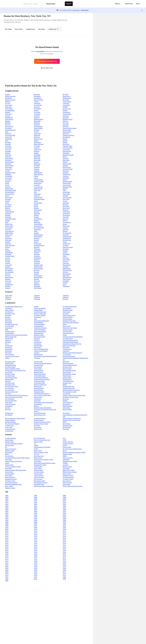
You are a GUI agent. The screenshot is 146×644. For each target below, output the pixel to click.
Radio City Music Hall (40, 314)
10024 (36, 508)
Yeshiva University (68, 458)
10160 (64, 550)
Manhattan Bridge (39, 333)
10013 (7, 503)
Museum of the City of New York (72, 420)
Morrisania (66, 158)
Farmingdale (66, 460)
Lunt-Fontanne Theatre (11, 378)
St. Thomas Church (68, 339)
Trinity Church (67, 326)
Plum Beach (8, 128)
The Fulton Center (10, 383)
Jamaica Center (9, 226)
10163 (36, 552)
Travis (64, 285)
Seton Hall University (68, 477)
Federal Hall (66, 351)
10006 (64, 497)
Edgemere (8, 215)
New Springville (9, 272)
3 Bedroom (66, 296)
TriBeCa (7, 358)
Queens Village (38, 237)
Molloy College (38, 458)
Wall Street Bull (38, 346)
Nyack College (9, 472)
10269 (7, 572)
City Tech (36, 454)
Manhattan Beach (38, 119)
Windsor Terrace (38, 139)
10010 (7, 501)
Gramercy (8, 182)
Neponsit (36, 233)
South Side (8, 134)
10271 (64, 572)
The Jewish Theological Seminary (14, 444)
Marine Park (37, 121)
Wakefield (37, 171)
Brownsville (66, 100)
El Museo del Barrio (10, 422)
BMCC (7, 454)
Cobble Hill (66, 103)
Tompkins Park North (68, 135)
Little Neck (66, 229)
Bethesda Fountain (39, 335)
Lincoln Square (67, 185)
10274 (64, 574)
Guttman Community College (13, 467)
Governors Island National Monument (73, 337)
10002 (36, 495)
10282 (36, 579)
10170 (64, 556)
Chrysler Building (67, 319)
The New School (9, 445)
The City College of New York (42, 440)
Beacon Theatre (67, 372)
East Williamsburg (10, 111)
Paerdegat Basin (38, 126)
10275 (7, 575)
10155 (7, 549)
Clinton (36, 178)
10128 (7, 542)
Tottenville (37, 285)
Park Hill (36, 274)
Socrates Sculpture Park (11, 392)
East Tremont (66, 150)
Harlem (7, 183)
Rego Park (37, 238)
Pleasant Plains (67, 274)
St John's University (68, 442)
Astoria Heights (38, 203)
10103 (7, 527)
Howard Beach (67, 222)
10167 (64, 554)
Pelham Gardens (67, 164)
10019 (64, 504)
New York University (39, 438)
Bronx (7, 141)
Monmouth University (11, 479)
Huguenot (8, 267)
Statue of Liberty (10, 310)
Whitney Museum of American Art (72, 418)
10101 (36, 526)
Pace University (9, 456)
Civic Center (8, 178)
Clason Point (8, 148)
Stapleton (36, 283)
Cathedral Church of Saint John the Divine (16, 335)
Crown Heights (38, 105)
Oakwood (36, 272)
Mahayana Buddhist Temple (12, 369)
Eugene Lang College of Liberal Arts (44, 486)
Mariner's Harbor (38, 269)
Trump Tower (37, 347)
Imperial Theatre (67, 378)
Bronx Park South (39, 144)
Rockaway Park (67, 240)
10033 (36, 513)
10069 (36, 522)
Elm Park (8, 260)
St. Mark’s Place (9, 426)
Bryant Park (66, 399)
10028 (64, 510)
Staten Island (37, 251)
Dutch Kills (37, 213)
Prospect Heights (38, 128)
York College (37, 461)
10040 (64, 517)
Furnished (65, 299)
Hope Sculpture (38, 367)
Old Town (8, 274)
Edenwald (36, 151)
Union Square (9, 198)
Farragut (36, 111)
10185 (7, 563)
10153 (36, 547)
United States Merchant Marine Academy (45, 463)
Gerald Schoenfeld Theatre (41, 378)
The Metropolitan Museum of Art (14, 307)
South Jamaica (67, 244)
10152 (7, 547)
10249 (36, 566)
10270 (36, 572)
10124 (7, 540)
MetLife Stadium (67, 410)
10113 (35, 533)
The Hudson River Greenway (42, 394)
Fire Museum (37, 344)
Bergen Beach (66, 96)
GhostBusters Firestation (40, 328)
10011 (35, 501)
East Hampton (9, 406)
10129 (36, 542)
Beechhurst (8, 206)
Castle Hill (8, 146)
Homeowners (129, 4)
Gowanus (8, 116)
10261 (7, 570)
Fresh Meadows (38, 219)
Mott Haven (8, 160)
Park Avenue (66, 347)
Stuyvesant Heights (10, 135)
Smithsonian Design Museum (70, 342)
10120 (64, 536)
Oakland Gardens (38, 235)
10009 (64, 499)
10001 (7, 495)
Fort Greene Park (10, 390)
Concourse (37, 148)
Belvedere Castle (67, 367)
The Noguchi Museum (40, 413)
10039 (36, 517)
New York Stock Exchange (12, 356)
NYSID (36, 449)
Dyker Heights (9, 109)
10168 (7, 556)
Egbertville (66, 258)
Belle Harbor (66, 206)
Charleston (37, 256)
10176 (64, 559)
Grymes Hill (8, 265)
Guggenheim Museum (40, 418)
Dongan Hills (37, 258)
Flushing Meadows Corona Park (71, 390)
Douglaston (8, 213)
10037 (64, 515)
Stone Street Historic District (70, 340)
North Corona (9, 235)
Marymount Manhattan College (13, 484)
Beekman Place (67, 174)
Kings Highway (9, 119)
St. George (8, 283)
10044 (64, 519)
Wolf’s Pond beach (68, 402)
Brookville (66, 210)
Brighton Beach (67, 98)
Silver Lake (37, 281)
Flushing (36, 217)
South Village (66, 192)
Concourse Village (68, 148)
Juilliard (36, 445)
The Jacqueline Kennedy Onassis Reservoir (16, 395)
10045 (7, 520)
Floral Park (8, 217)
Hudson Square (67, 183)
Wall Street (8, 199)
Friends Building (10, 333)
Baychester (8, 142)
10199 (36, 563)
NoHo (64, 190)
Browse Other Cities (47, 68)
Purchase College (38, 470)
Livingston (66, 267)
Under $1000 (9, 296)
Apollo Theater (38, 369)
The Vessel (8, 319)
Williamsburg (9, 139)
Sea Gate (36, 132)
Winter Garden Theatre (40, 374)
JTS (35, 444)
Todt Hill (65, 283)
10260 (64, 568)
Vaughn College (38, 467)
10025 (64, 508)
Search (69, 4)
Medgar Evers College (69, 470)
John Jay (65, 445)
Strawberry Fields (10, 331)
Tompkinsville (9, 285)
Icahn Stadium (67, 408)
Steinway (8, 247)
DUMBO (65, 107)
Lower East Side (38, 187)
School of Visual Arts (11, 449)
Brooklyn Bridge (38, 310)
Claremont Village (68, 146)
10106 (7, 529)
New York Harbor (10, 399)
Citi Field (8, 408)
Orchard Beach (38, 404)
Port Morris (37, 166)
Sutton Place (37, 194)
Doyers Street (37, 427)
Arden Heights (9, 253)
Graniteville (37, 261)
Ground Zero (9, 347)
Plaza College (9, 476)
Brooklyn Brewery (68, 406)
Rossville (36, 279)
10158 (7, 550)
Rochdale (36, 240)
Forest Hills (66, 217)
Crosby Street (9, 427)
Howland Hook (67, 265)
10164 (64, 552)
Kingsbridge (37, 155)
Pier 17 (7, 344)
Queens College (67, 447)
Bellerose (8, 208)
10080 (7, 524)
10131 (7, 543)
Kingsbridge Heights (68, 155)
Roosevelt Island (9, 192)
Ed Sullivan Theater (10, 367)
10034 (64, 513)
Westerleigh (37, 286)
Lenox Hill (37, 185)
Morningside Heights (11, 190)
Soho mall (8, 381)
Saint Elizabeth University (41, 483)
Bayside (36, 205)
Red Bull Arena (9, 413)
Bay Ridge (66, 95)
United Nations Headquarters (41, 321)
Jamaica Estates (38, 226)
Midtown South (38, 189)
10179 (64, 561)
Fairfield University (39, 477)
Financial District (38, 180)
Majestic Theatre (67, 369)
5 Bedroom (37, 297)
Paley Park (8, 394)
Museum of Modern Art (40, 385)
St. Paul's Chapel (10, 326)
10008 (36, 499)
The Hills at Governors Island (70, 397)
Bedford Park (37, 142)
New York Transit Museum (12, 424)
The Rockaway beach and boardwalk (44, 402)
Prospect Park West (10, 429)
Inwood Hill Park (38, 390)
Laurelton (65, 228)
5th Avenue (37, 426)
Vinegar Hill (8, 137)
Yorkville (8, 201)
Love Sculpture (67, 355)
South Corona (37, 244)
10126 (64, 540)
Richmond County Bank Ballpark (43, 408)
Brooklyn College (10, 451)
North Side (37, 125)
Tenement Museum (10, 420)
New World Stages (10, 376)
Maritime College (67, 454)
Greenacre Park (38, 397)
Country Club (37, 150)
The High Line (9, 312)
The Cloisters (66, 413)
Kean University (67, 481)
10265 (36, 570)
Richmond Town (38, 277)
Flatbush (65, 111)
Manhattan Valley (67, 187)
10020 (7, 506)
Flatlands (7, 112)
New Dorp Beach (67, 270)
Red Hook (37, 130)
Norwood (36, 162)
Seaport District (9, 363)
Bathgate (65, 141)
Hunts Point (8, 155)
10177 (7, 561)
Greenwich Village (39, 182)
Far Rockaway (67, 215)
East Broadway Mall (39, 383)
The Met (36, 307)
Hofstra (7, 463)
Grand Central (66, 312)
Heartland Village (39, 265)
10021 (36, 506)
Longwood (8, 157)
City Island (37, 146)
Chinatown (66, 176)
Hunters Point (9, 224)
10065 (7, 522)
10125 (36, 540)
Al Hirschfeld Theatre (40, 376)
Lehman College (38, 474)
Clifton (65, 256)
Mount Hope (66, 160)
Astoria (7, 203)
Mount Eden (37, 160)
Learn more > (85, 10)
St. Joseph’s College (68, 479)
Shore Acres (8, 281)
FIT (6, 447)
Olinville (65, 162)
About (138, 4)
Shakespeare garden (39, 392)
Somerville (8, 244)
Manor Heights (9, 269)
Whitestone (37, 249)
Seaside (65, 242)
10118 (7, 536)
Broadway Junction (10, 100)
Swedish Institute (10, 474)
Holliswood (37, 222)
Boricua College (67, 474)
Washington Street (68, 426)
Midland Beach (67, 269)
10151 (64, 545)
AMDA (65, 456)
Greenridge (66, 263)
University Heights (68, 169)
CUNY (65, 440)
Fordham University (68, 444)
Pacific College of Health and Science (73, 486)
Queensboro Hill (67, 237)
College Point (66, 212)
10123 (64, 538)
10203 (64, 563)
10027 (36, 510)
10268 (64, 570)
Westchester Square (10, 173)
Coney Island (9, 105)
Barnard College (9, 442)
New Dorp (37, 270)
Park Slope (66, 126)
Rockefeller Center (10, 314)
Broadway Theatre (10, 374)
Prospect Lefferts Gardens (70, 128)
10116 (35, 535)
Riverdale (65, 166)
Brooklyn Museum (39, 420)
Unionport (37, 169)
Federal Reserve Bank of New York (72, 344)
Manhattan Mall (9, 379)
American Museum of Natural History (15, 418)
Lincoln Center (9, 339)
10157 (64, 549)
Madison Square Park (11, 337)
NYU (64, 438)
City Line (8, 103)
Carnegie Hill (9, 176)
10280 (64, 577)
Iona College (8, 468)
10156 (36, 549)
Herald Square (38, 183)
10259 (36, 568)
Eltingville (37, 260)
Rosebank (8, 279)
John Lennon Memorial (40, 331)
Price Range (8, 29)
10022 (64, 506)
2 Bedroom (37, 296)
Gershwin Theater (39, 371)
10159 (36, 550)
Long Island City (10, 231)
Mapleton (8, 121)
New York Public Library (12, 386)
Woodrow (8, 288)
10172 (36, 558)
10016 (64, 503)
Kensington (66, 118)
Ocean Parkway (9, 126)
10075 (64, 522)
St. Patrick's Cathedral (40, 315)
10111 (64, 531)
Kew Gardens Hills (39, 228)
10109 (7, 531)
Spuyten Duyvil (67, 167)
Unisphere (37, 353)
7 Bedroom (8, 299)
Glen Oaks (66, 219)
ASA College (66, 468)
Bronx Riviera (66, 404)
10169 (36, 556)
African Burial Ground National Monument (45, 356)
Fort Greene (37, 112)
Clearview (37, 212)
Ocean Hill (66, 125)
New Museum (9, 415)
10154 (64, 547)
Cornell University (39, 476)
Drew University (38, 479)
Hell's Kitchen (38, 288)
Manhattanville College (40, 465)
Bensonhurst (37, 96)
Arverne (65, 201)
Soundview (37, 167)
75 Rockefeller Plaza (68, 381)
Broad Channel (38, 210)
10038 (7, 517)
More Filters (42, 29)
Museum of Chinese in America (42, 422)
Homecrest (37, 118)
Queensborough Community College (43, 460)
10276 (36, 575)
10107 (36, 529)
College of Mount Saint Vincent (13, 461)
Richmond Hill (67, 238)
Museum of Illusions (68, 363)
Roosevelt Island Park (11, 401)
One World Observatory (40, 312)
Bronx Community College (41, 452)
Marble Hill (37, 157)
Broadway (8, 317)
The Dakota (37, 358)
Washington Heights (39, 199)
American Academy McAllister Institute (16, 470)
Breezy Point (66, 208)
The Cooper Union (39, 456)
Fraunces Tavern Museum (41, 351)
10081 (36, 524)
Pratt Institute (9, 452)
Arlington (36, 253)
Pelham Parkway (9, 166)
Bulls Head (37, 254)
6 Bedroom (66, 297)
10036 (36, 515)
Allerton (36, 141)
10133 (64, 543)
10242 (7, 566)
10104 (36, 527)
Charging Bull (9, 346)
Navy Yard (66, 123)
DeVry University (67, 483)
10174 (7, 559)
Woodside (8, 251)
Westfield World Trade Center (42, 379)
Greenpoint (66, 116)
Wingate (65, 139)
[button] (142, 4)
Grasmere (8, 263)
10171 (7, 558)
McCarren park (38, 386)
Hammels (36, 221)
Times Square (66, 194)
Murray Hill (37, 190)
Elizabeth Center (67, 383)
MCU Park (8, 410)
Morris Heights (9, 158)
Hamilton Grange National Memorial (72, 353)
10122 (36, 538)
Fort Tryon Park (9, 388)
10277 (64, 575)
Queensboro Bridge (10, 362)
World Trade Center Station (70, 328)
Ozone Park (66, 235)
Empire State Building (40, 308)
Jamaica (65, 224)
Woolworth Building (39, 324)
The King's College (10, 481)
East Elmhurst (66, 213)
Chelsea (36, 176)
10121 (7, 538)
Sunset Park (37, 135)
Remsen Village (67, 130)
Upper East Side (38, 198)
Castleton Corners (10, 256)
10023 (7, 508)
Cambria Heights (10, 212)
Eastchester (8, 151)
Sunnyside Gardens (68, 247)
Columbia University (11, 438)
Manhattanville (9, 189)
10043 (36, 519)
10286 (7, 581)
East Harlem (66, 178)
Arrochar (65, 253)
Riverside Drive (67, 427)
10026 (7, 510)
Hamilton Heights (67, 182)
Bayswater (66, 205)
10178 (36, 561)
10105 (64, 527)
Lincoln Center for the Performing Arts (15, 371)
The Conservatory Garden (70, 392)
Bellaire (36, 206)
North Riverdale (9, 162)
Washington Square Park (69, 321)
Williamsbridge (38, 173)
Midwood (65, 121)
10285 (64, 579)
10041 (7, 519)
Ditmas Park (8, 107)
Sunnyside (37, 247)
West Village (66, 199)
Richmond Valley (67, 277)
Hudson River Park (39, 388)
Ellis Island (8, 315)
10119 (35, 536)
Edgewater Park (67, 151)
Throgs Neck (9, 169)
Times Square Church (40, 337)
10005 (36, 497)
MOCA (65, 422)
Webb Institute (67, 484)
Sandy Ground (67, 279)
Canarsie (36, 102)
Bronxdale (8, 144)
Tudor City (37, 196)
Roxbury (36, 242)
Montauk (36, 406)
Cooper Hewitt (38, 342)
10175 (36, 559)
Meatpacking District (68, 333)
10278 (7, 577)
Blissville (36, 208)
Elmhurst (36, 215)
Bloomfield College (39, 484)
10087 (64, 524)
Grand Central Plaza (39, 381)
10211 (7, 565)
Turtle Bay (66, 196)
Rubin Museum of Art (40, 415)
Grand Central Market (40, 330)
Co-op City (8, 150)
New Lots (8, 125)
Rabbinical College (10, 488)
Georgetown (37, 114)
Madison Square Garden (69, 315)
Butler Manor (66, 254)
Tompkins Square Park (69, 388)
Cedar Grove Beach (10, 404)
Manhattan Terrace (68, 119)
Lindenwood (37, 229)
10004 (7, 497)
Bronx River (66, 144)
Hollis (7, 222)
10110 (35, 531)
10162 (7, 552)
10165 (7, 554)
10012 (64, 501)
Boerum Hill (8, 98)
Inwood (7, 185)
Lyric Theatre (9, 372)
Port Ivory (8, 276)
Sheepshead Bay (67, 132)
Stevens (65, 451)
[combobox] (32, 4)
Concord (7, 258)
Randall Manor (9, 277)
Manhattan (8, 174)
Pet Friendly (37, 299)
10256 (64, 566)
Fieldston (8, 153)
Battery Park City (38, 174)
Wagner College (9, 465)
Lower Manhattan (39, 326)
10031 (64, 511)
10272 (7, 574)
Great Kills (37, 263)
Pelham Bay (37, 164)
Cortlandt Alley (9, 431)
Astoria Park (37, 401)
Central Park (8, 308)
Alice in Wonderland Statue (41, 349)
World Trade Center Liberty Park (14, 397)
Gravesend (37, 116)
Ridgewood (8, 240)
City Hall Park (67, 394)
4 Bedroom (8, 297)
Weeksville (37, 137)
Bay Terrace (8, 205)
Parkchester (8, 164)
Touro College (38, 468)
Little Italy (8, 187)
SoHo (35, 192)
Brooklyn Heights (39, 100)
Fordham (36, 153)
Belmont (65, 142)
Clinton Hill (37, 103)
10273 (36, 574)
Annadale (65, 251)
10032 (7, 513)
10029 (7, 511)
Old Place (65, 272)
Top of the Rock (67, 308)
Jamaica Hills (66, 226)
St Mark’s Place (38, 429)
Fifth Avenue (8, 321)
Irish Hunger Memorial (69, 356)
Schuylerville (9, 167)
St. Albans (65, 245)
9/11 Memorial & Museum (70, 307)
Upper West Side (67, 198)
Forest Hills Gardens (11, 219)
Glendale (7, 221)
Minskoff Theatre (38, 372)
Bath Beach (37, 95)
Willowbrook (66, 286)
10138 (7, 545)
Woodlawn (66, 173)
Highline (65, 401)
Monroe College (38, 442)
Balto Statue (8, 353)
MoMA (65, 385)
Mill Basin (8, 123)
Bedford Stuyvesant (10, 96)
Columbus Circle (67, 349)
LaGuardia (66, 465)
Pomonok (8, 237)
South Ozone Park (10, 245)
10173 (64, 558)
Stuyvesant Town (10, 194)
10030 (36, 511)
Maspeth (65, 231)
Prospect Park (37, 399)
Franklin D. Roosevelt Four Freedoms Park (74, 395)
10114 (64, 533)
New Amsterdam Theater (69, 371)
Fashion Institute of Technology (42, 447)
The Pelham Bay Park (68, 386)
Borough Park (38, 98)
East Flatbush (37, 109)
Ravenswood (8, 238)
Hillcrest (65, 221)
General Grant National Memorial (43, 363)
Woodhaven (66, 249)
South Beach (66, 281)
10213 (64, 565)
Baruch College (9, 440)
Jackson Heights (38, 224)
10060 (64, 520)
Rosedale (7, 242)
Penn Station (8, 351)
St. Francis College (39, 472)
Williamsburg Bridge (11, 365)
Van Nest (7, 171)
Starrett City (66, 134)
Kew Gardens (9, 228)
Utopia (7, 249)
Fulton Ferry (8, 114)
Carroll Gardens (67, 102)
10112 (7, 533)
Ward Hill (8, 286)
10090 (7, 526)
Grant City (66, 261)
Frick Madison (67, 424)
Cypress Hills (66, 105)
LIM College (9, 460)
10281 (7, 579)
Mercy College (9, 486)
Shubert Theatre (67, 376)
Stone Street (66, 429)
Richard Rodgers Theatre (69, 374)
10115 (7, 535)
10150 (36, 545)
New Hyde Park (67, 233)
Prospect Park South (10, 130)
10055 (36, 520)
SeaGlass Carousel (68, 330)
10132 (36, 543)
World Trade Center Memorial (71, 323)
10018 (36, 504)
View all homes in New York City (47, 61)
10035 (7, 515)
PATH (7, 330)
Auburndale (66, 203)
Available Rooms (30, 29)
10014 (36, 503)
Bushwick (8, 102)
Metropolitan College (39, 481)
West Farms (66, 171)
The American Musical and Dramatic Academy (17, 458)
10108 (64, 529)
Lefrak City (8, 229)
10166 (36, 554)
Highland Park (9, 118)
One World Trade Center (11, 324)
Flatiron (65, 180)
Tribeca (7, 196)
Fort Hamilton (66, 112)
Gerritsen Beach (67, 114)
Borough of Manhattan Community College (74, 452)
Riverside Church (38, 365)
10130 (64, 542)
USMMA (65, 463)
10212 (36, 565)
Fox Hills (8, 261)
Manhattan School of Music (70, 461)
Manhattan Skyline (68, 310)
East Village (8, 180)
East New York (67, 109)
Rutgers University (10, 477)
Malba (36, 231)
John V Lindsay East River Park (42, 395)
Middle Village (9, 233)
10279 (36, 577)
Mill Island (37, 123)
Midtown (65, 189)
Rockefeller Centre (10, 385)
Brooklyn (8, 95)
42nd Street (37, 339)
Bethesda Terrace (38, 355)
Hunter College (38, 451)
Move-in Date (19, 29)
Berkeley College (67, 467)
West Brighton (67, 137)
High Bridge (66, 153)
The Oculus (66, 314)
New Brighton (9, 270)
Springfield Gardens (39, 245)
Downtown (37, 107)
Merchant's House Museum (41, 424)
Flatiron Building (38, 323)
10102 (64, 526)
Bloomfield (8, 254)
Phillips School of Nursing (70, 472)
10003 (64, 495)
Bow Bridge (66, 362)
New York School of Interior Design (72, 449)
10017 (7, 504)
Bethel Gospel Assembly (69, 346)
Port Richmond (38, 276)
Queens (36, 201)
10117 (64, 535)
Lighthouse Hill (38, 267)
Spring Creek (37, 134)
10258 (7, 568)
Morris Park (37, 158)
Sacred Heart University (11, 483)
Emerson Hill (66, 260)
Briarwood (8, 210)
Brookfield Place (67, 379)
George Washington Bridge (70, 365)
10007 (7, 499)
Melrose (65, 157)
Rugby (7, 132)
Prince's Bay (66, 276)
